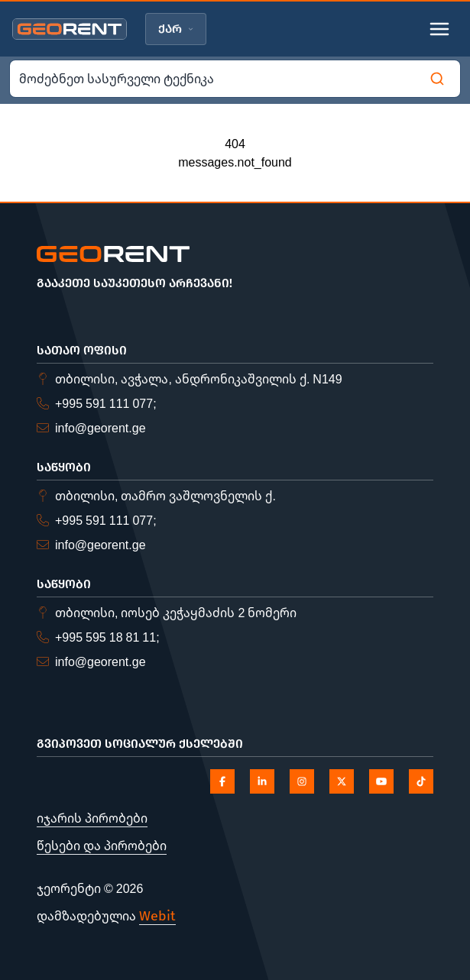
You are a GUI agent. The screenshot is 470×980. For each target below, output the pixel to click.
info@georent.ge (100, 428)
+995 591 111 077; (106, 403)
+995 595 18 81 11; (107, 637)
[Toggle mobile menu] (439, 29)
